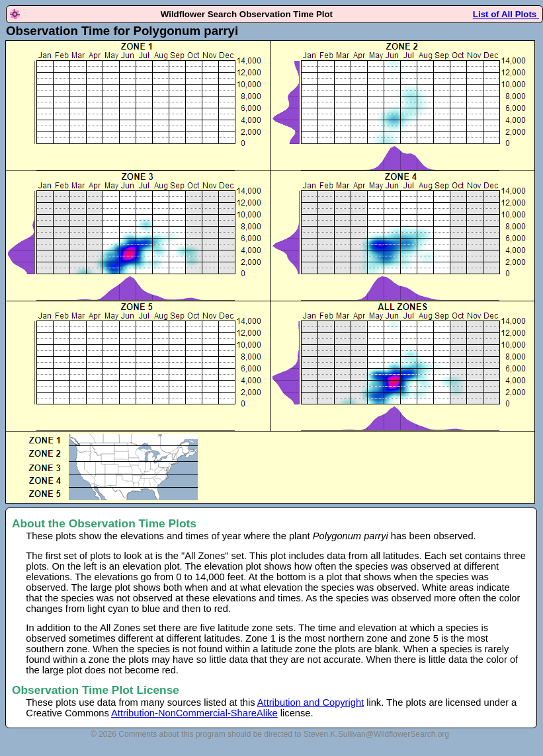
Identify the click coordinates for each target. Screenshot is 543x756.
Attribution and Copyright (311, 702)
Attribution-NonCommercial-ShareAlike (194, 713)
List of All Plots (506, 14)
